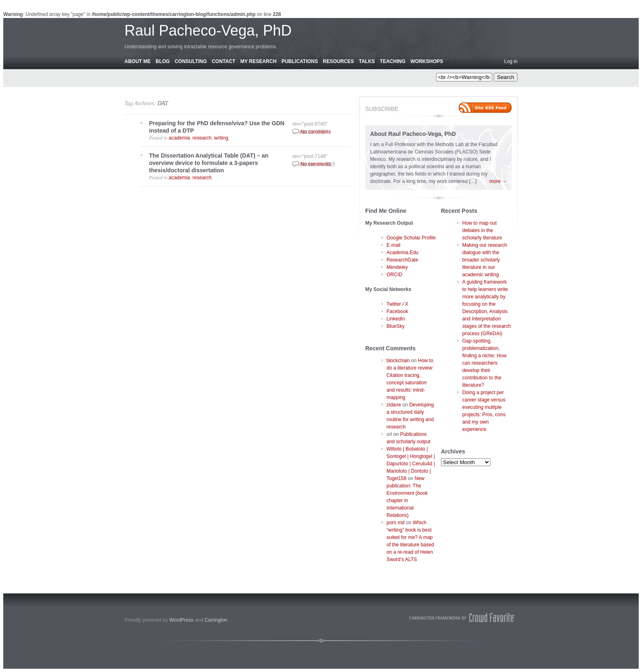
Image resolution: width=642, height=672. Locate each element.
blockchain (398, 361)
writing (221, 138)
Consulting (191, 61)
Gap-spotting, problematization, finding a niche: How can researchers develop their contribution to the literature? (484, 363)
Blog (163, 61)
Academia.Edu (402, 253)
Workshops (427, 61)
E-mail (393, 245)
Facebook (397, 311)
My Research (258, 61)
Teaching (393, 61)
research (202, 138)
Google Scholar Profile (411, 238)
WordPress (181, 620)
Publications (300, 61)
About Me (138, 61)
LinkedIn (396, 319)
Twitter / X (397, 304)
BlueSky (396, 326)
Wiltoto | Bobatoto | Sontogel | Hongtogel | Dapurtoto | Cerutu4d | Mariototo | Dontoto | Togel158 (411, 464)
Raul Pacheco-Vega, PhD (208, 30)
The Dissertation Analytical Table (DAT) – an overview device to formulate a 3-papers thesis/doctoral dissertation (209, 163)
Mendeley (397, 267)
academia (179, 138)
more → (498, 181)
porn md (396, 523)
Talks (367, 61)
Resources (338, 61)
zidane (394, 405)
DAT (163, 103)
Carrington (216, 620)
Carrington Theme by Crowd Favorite (462, 618)
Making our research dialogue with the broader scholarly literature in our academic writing (485, 260)
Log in (511, 61)
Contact (224, 61)
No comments (316, 132)
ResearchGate (402, 260)
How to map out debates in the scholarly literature (482, 230)
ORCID (394, 275)
